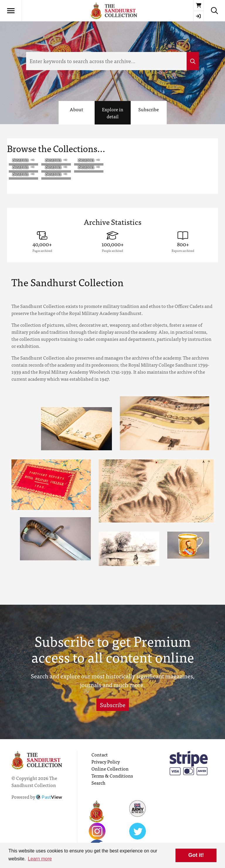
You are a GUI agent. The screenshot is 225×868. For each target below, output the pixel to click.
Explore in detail (113, 113)
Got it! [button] (196, 855)
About (76, 109)
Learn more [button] (40, 859)
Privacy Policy (106, 761)
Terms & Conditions (112, 776)
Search (98, 783)
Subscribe (149, 109)
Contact (100, 754)
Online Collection (110, 768)
